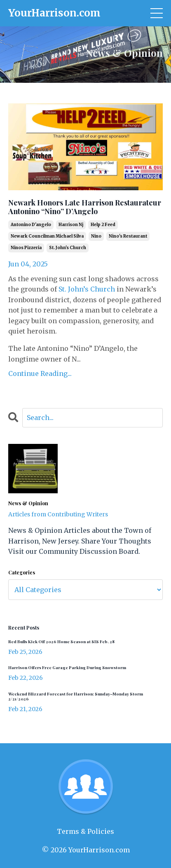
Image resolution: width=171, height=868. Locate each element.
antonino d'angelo (31, 225)
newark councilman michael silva (47, 236)
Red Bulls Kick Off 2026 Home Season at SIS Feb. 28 (61, 642)
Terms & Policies (85, 831)
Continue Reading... (40, 373)
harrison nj (71, 225)
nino (96, 236)
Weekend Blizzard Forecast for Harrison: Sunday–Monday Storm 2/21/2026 (76, 696)
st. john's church (68, 248)
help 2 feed (103, 225)
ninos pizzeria (26, 248)
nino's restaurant (128, 236)
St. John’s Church (87, 289)
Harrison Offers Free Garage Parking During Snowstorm (67, 667)
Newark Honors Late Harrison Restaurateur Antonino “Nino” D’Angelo (85, 207)
